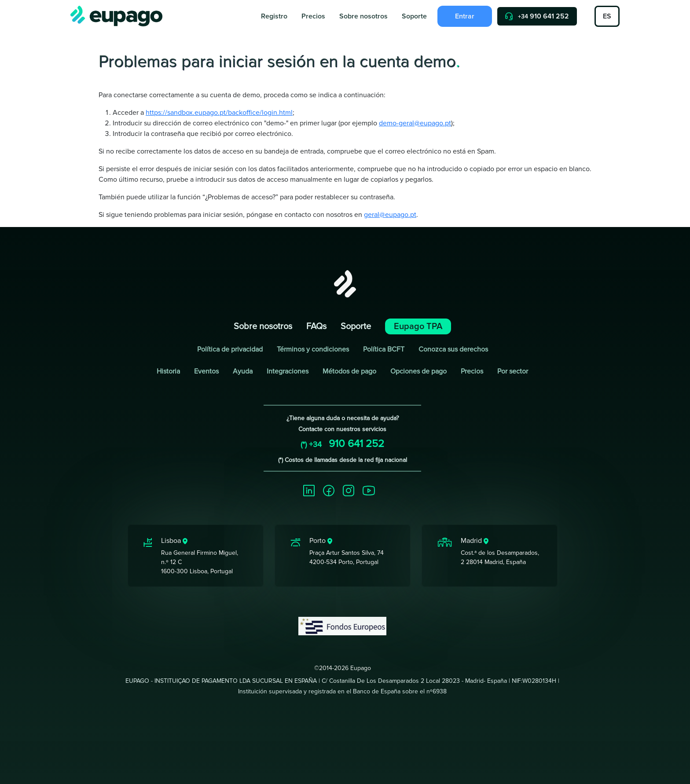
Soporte (414, 16)
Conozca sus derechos (453, 349)
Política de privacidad (230, 349)
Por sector (513, 371)
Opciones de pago (418, 371)
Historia (168, 371)
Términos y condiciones (313, 349)
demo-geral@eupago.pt (415, 123)
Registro (274, 16)
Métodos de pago (349, 371)
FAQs (316, 326)
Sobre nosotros (363, 16)
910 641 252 (537, 16)
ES (607, 16)
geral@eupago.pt (390, 215)
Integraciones (288, 371)
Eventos (206, 371)
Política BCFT (384, 349)
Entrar (465, 16)
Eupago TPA (418, 326)
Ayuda (243, 371)
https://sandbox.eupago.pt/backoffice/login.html (219, 113)
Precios (313, 16)
